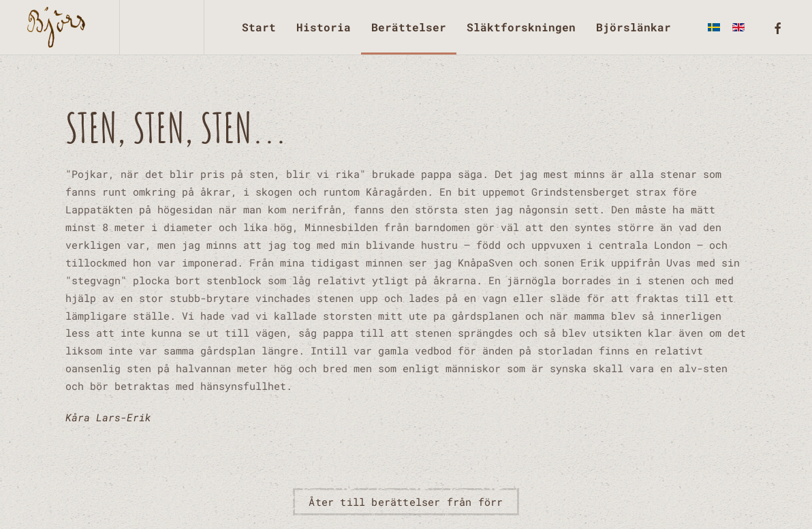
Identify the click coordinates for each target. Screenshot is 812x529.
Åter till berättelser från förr (406, 502)
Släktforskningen (521, 27)
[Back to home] (60, 27)
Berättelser (409, 27)
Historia (324, 27)
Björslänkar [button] (634, 27)
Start (259, 27)
